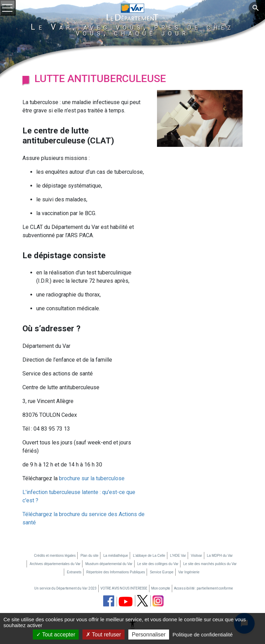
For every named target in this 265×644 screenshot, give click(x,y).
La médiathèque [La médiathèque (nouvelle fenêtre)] (116, 556)
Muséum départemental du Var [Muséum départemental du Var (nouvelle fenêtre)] (109, 564)
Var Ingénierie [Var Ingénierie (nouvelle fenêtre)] (189, 572)
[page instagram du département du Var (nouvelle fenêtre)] (158, 601)
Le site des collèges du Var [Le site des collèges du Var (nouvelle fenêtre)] (158, 564)
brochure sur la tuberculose (92, 478)
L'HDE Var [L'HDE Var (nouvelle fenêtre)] (178, 556)
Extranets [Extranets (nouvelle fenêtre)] (74, 572)
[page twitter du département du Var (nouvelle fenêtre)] (143, 601)
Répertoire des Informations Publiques (116, 572)
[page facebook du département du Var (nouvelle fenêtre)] (109, 601)
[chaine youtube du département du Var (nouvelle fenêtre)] (126, 602)
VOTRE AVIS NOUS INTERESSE (124, 588)
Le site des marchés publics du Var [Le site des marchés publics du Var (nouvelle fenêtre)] (210, 564)
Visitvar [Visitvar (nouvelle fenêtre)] (197, 556)
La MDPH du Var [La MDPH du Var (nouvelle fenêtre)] (220, 556)
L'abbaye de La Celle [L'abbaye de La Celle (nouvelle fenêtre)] (149, 556)
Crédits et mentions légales (55, 556)
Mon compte (161, 588)
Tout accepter (56, 635)
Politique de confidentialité (203, 635)
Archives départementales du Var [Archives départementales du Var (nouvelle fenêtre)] (55, 564)
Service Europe (161, 572)
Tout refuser (104, 635)
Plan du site (89, 556)
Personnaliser (149, 635)
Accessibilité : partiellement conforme (203, 588)
